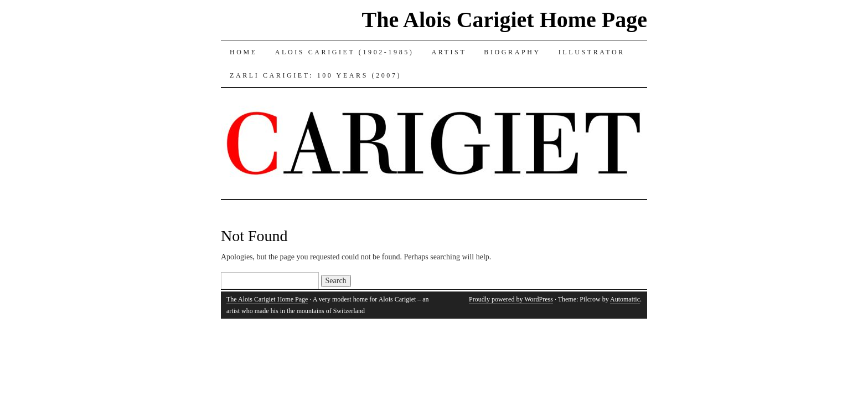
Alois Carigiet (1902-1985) (345, 52)
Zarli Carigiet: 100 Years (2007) (316, 75)
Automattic (625, 299)
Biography (512, 52)
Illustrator (592, 52)
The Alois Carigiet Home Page (505, 20)
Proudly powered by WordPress (511, 299)
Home (244, 52)
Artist (449, 52)
